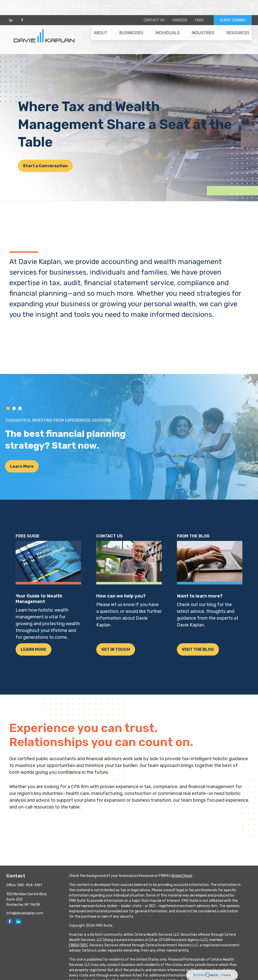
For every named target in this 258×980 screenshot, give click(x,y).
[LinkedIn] (11, 5)
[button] (101, 21)
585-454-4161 (29, 885)
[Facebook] (22, 5)
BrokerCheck (182, 876)
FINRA (74, 945)
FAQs (199, 5)
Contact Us (154, 5)
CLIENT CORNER (233, 5)
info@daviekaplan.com (25, 913)
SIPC (84, 945)
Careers (180, 5)
